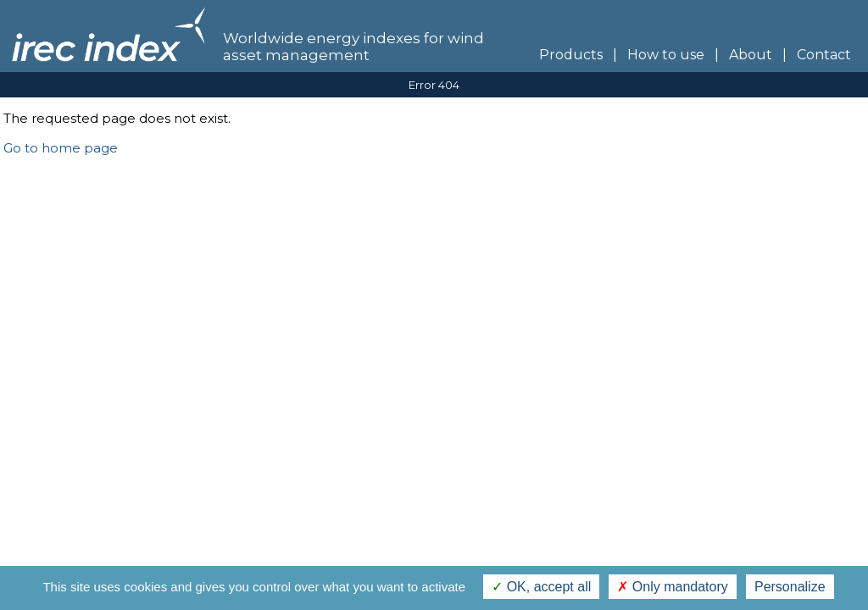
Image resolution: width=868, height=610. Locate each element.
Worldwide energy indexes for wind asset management (353, 47)
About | (753, 55)
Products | (573, 55)
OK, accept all (541, 587)
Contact (827, 55)
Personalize (790, 587)
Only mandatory (672, 587)
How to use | (668, 55)
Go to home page (61, 148)
